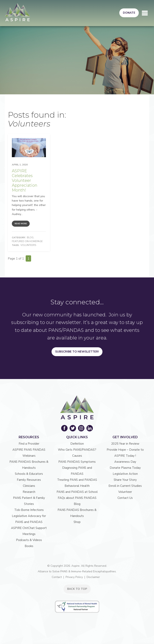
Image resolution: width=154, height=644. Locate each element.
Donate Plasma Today (125, 468)
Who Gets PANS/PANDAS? (77, 450)
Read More (21, 224)
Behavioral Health (77, 486)
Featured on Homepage (27, 241)
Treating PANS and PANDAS (77, 480)
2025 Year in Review (125, 444)
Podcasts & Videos (29, 540)
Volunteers (28, 245)
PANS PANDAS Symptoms (77, 462)
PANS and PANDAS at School (77, 492)
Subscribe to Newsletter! (77, 352)
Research (29, 492)
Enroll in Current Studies (125, 486)
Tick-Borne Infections (29, 510)
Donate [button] (129, 13)
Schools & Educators (29, 474)
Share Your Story (125, 480)
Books (29, 546)
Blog (30, 237)
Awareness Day (125, 462)
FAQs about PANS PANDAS (77, 498)
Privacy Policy (74, 577)
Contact (57, 577)
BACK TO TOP (77, 589)
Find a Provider (29, 444)
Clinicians (29, 486)
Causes (77, 456)
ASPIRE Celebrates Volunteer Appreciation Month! (25, 180)
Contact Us (125, 498)
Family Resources (29, 480)
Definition (77, 444)
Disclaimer (93, 577)
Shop (77, 522)
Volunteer (125, 492)
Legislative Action (125, 474)
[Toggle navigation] (145, 13)
